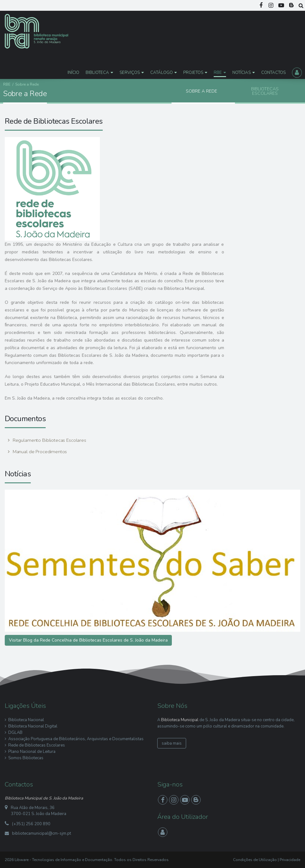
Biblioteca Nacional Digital (33, 726)
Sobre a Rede (201, 91)
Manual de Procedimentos (39, 452)
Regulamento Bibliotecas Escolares (49, 440)
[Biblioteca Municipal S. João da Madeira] (36, 31)
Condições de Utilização (255, 860)
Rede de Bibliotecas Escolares (37, 745)
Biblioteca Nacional (26, 720)
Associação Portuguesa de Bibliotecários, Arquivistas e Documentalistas (76, 739)
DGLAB (15, 733)
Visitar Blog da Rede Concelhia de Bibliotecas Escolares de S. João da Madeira (88, 640)
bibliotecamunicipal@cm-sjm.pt (42, 833)
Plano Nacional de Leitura (32, 752)
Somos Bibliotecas (26, 758)
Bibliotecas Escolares (265, 91)
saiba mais (172, 743)
